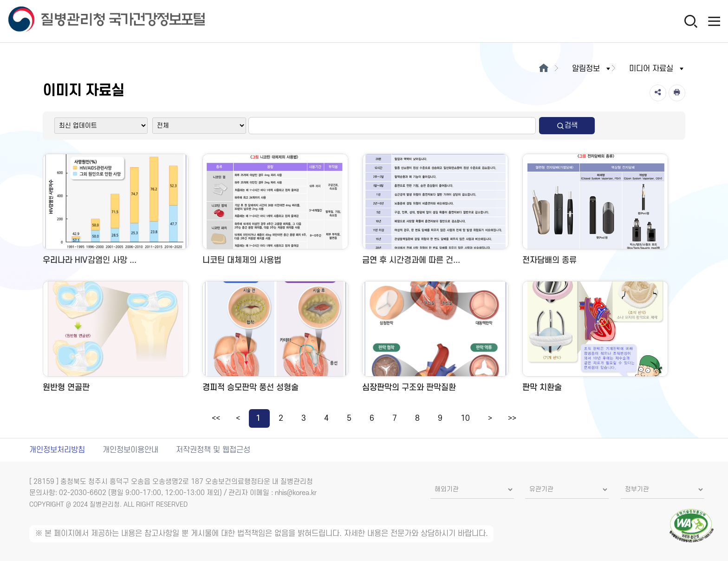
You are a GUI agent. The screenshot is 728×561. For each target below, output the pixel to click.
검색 (567, 126)
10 (465, 418)
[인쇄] (677, 93)
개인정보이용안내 (130, 450)
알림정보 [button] (592, 69)
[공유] (658, 93)
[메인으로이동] (543, 69)
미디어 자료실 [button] (657, 69)
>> (512, 418)
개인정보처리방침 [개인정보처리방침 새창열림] (57, 450)
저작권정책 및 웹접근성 (213, 450)
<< (216, 418)
